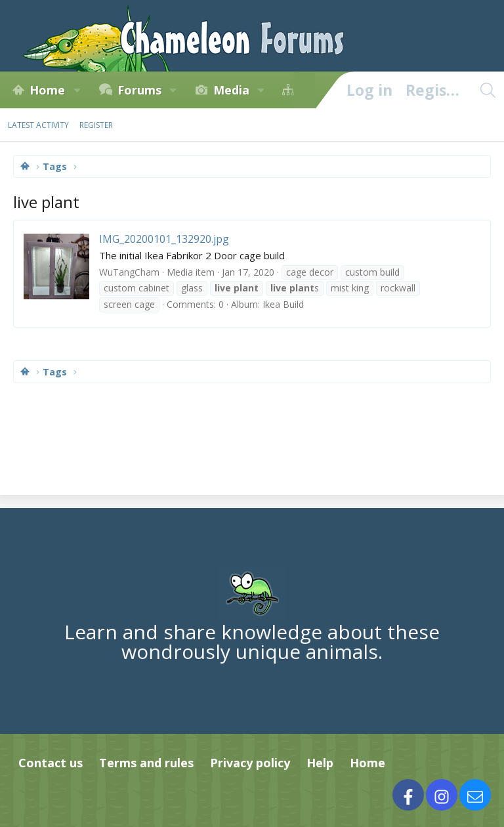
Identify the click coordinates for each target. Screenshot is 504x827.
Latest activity (38, 125)
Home (47, 90)
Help (320, 763)
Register (96, 125)
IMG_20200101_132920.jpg (164, 239)
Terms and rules (146, 763)
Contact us (51, 763)
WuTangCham (129, 272)
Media (231, 90)
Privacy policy (250, 763)
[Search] (488, 90)
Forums (139, 90)
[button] (77, 90)
